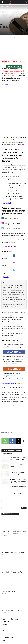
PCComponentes (8, 637)
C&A (4, 628)
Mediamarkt (7, 634)
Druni (5, 631)
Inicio (2, 6)
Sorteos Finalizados (9, 6)
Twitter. (13, 376)
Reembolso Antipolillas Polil (12, 572)
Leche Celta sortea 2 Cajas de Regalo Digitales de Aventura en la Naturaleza (18, 481)
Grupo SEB (10, 433)
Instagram (6, 376)
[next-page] (5, 501)
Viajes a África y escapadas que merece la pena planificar (14, 532)
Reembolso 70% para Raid (12, 611)
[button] (3, 2)
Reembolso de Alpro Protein (13, 553)
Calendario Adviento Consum (18, 487)
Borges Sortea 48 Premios (17, 494)
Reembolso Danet (9, 591)
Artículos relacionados (12, 451)
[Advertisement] (14, 49)
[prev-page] (2, 501)
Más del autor (8, 453)
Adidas (5, 624)
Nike (4, 640)
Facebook (18, 373)
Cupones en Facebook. (16, 379)
